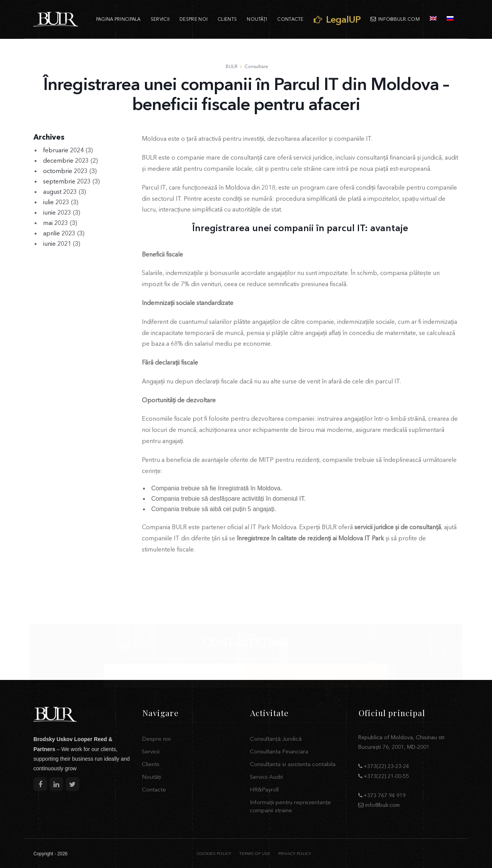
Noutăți (257, 19)
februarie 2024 (63, 150)
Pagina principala (118, 19)
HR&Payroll (264, 789)
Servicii (160, 19)
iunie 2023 (57, 212)
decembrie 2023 (66, 160)
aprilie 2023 (59, 233)
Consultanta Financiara (279, 751)
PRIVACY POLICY (295, 853)
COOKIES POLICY (214, 853)
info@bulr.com (395, 19)
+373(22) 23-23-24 (386, 766)
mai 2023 (56, 223)
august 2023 (60, 192)
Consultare (256, 66)
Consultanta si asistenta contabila (293, 764)
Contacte (290, 19)
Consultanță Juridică (276, 739)
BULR (232, 66)
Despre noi (194, 19)
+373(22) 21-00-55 (386, 776)
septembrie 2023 (67, 181)
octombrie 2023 (65, 171)
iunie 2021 (57, 243)
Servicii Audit (266, 777)
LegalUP (337, 19)
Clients (227, 19)
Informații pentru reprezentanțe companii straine (290, 806)
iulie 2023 (56, 202)
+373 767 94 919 (385, 795)
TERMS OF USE (255, 853)
